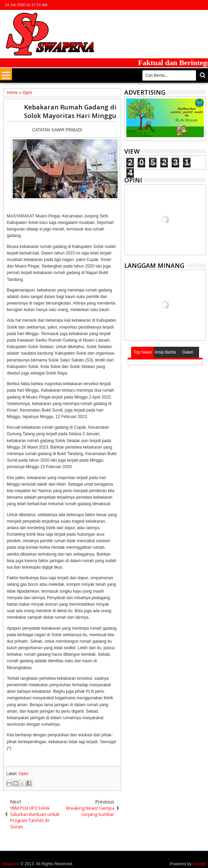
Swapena (11, 864)
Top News (143, 352)
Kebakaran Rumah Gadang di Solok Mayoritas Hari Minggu (70, 111)
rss (193, 5)
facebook (175, 5)
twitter (166, 5)
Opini (23, 774)
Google (199, 864)
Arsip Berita (165, 352)
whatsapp (201, 5)
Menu (6, 74)
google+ (184, 5)
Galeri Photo (188, 354)
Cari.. (202, 75)
